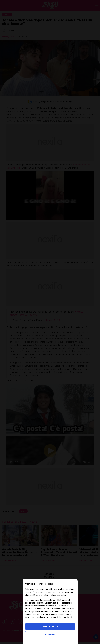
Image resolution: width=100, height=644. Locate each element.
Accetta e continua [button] (50, 626)
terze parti (66, 600)
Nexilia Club (50, 634)
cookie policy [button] (60, 595)
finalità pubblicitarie (53, 614)
